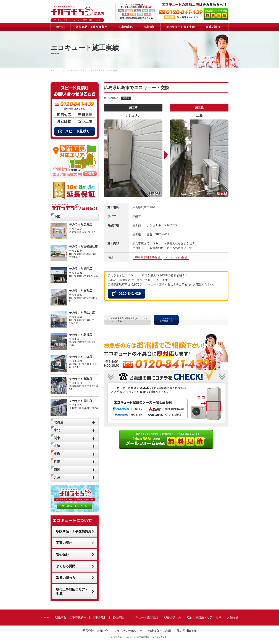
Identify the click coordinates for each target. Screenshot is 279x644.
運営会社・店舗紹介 (95, 631)
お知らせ (233, 617)
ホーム (60, 27)
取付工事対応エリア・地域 (72, 591)
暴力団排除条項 (187, 631)
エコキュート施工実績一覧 (166, 320)
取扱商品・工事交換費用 (91, 27)
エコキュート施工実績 (180, 27)
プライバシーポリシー (128, 631)
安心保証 (149, 27)
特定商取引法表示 (160, 631)
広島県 (126, 98)
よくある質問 (66, 566)
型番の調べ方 (214, 27)
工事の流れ (125, 27)
